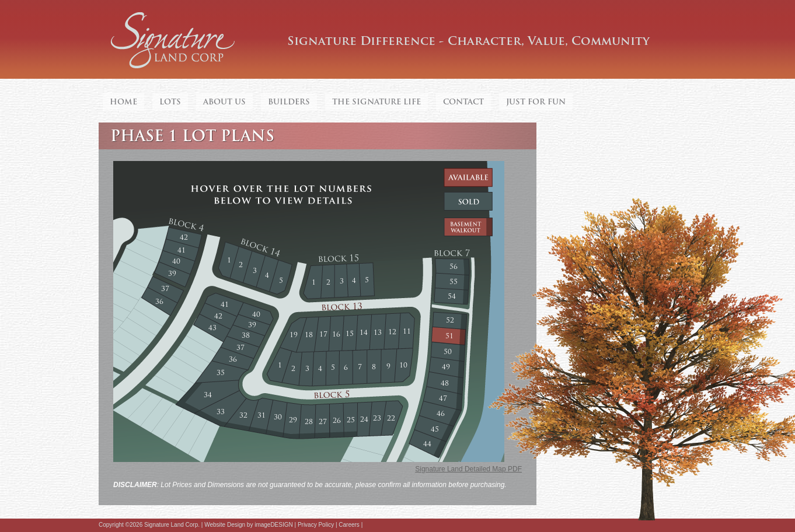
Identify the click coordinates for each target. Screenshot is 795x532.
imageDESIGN (274, 525)
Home (123, 102)
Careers (349, 525)
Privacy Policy (316, 525)
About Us (224, 102)
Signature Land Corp (173, 41)
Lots (170, 102)
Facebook (369, 526)
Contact (463, 102)
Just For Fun (536, 102)
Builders (289, 102)
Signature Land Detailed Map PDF (468, 469)
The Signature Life (376, 102)
